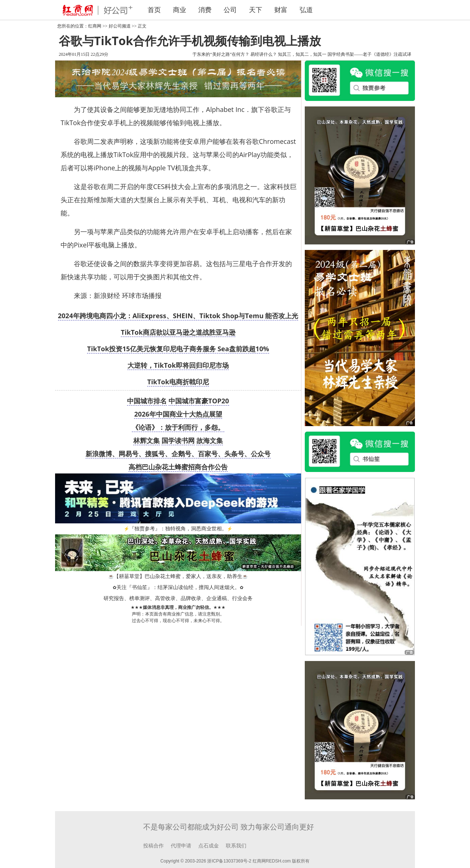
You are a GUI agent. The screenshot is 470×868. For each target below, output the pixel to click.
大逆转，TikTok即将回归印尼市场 (178, 365)
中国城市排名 (147, 401)
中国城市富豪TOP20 (199, 401)
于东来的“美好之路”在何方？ (221, 54)
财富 (281, 10)
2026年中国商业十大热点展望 (178, 414)
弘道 (306, 10)
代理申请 (181, 846)
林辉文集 (147, 440)
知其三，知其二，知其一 (302, 54)
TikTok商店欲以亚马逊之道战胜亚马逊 (178, 332)
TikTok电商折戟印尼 (178, 382)
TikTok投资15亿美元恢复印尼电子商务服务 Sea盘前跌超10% (178, 349)
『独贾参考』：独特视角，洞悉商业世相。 (178, 529)
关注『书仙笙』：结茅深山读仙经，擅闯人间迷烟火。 (178, 587)
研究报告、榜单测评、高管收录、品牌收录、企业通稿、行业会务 (178, 598)
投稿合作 (153, 846)
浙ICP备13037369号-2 (229, 861)
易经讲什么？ (264, 54)
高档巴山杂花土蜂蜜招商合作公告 (178, 467)
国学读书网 (178, 440)
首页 (154, 10)
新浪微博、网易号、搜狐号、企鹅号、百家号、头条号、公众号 (178, 454)
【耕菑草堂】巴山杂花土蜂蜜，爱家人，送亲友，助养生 (178, 576)
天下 (256, 10)
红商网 (95, 26)
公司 (230, 10)
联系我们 (236, 846)
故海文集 (210, 440)
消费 (205, 10)
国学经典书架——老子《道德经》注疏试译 (369, 54)
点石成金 (209, 846)
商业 (180, 10)
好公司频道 (120, 26)
